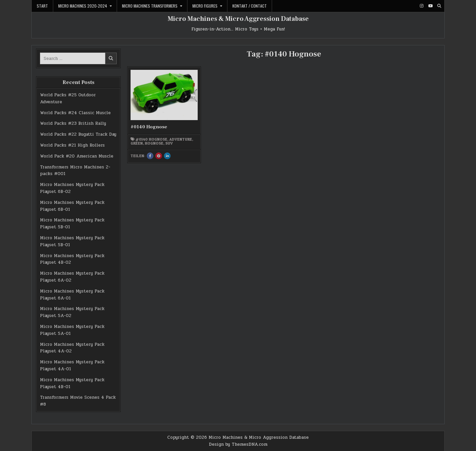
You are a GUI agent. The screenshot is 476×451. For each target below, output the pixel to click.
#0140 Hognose (149, 127)
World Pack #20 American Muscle (77, 156)
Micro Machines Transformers (150, 6)
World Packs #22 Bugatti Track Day (78, 134)
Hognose (154, 143)
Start (42, 6)
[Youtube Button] (430, 6)
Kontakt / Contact (250, 6)
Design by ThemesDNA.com (238, 444)
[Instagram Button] (421, 6)
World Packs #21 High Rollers (72, 145)
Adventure (181, 139)
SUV (169, 143)
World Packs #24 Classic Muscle (75, 113)
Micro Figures (205, 6)
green (137, 143)
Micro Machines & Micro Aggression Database (238, 19)
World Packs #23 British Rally (73, 123)
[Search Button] (439, 6)
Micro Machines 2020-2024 (83, 6)
